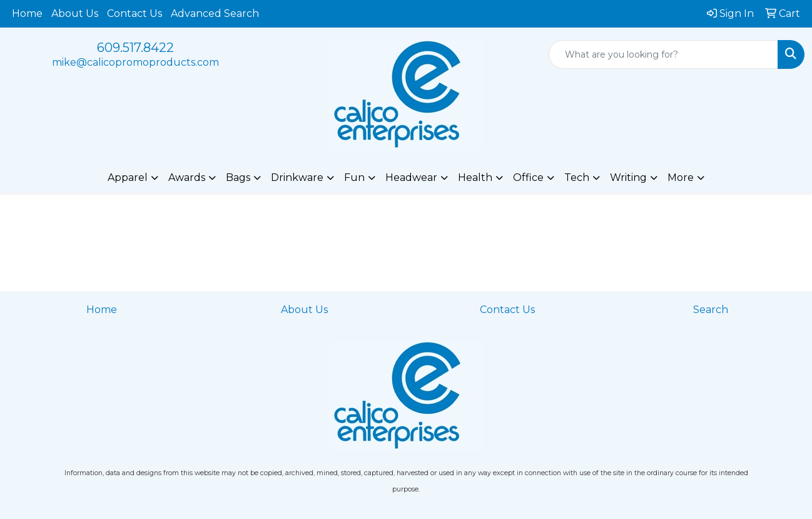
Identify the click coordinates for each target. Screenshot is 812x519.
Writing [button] (628, 177)
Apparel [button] (128, 177)
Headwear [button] (411, 177)
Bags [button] (238, 177)
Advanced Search (215, 13)
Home (27, 13)
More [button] (681, 177)
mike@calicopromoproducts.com (135, 62)
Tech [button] (577, 177)
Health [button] (475, 177)
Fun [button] (354, 177)
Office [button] (528, 177)
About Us (75, 13)
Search (711, 310)
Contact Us (134, 13)
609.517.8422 (135, 48)
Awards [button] (187, 177)
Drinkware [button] (297, 177)
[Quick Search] (663, 54)
